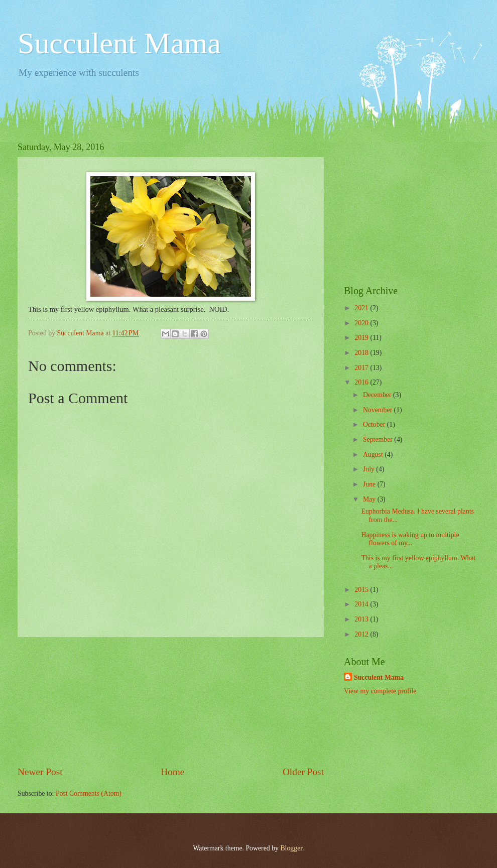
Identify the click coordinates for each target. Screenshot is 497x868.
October (375, 424)
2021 (362, 308)
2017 (362, 368)
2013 (362, 619)
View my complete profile (380, 691)
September (379, 440)
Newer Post (40, 772)
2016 (362, 382)
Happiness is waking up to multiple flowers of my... (410, 539)
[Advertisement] (171, 701)
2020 (362, 323)
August (374, 455)
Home (172, 772)
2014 (362, 604)
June (370, 484)
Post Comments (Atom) (89, 793)
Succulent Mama (119, 43)
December (378, 395)
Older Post (303, 772)
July (369, 469)
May (370, 499)
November (379, 410)
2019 (362, 338)
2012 (362, 634)
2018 (362, 353)
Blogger (291, 848)
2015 (362, 590)
